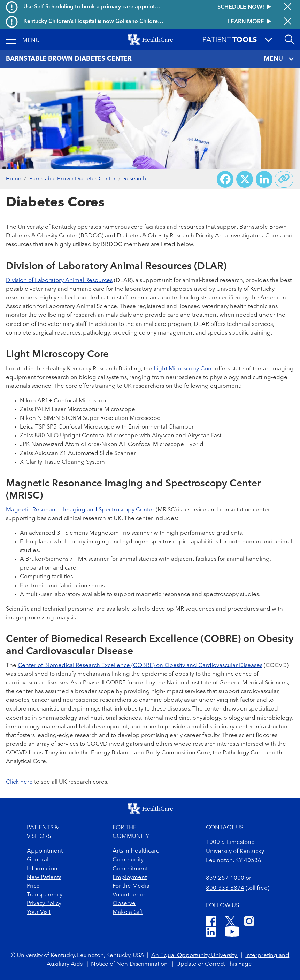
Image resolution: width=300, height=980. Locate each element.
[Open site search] (290, 40)
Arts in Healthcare (136, 851)
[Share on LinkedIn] (264, 179)
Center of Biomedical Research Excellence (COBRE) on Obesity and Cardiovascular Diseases (140, 665)
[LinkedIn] (211, 933)
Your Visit (39, 912)
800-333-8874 (225, 888)
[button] (23, 40)
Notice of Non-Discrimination (130, 964)
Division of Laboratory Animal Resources (59, 280)
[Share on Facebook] (225, 179)
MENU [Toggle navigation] (279, 59)
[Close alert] (288, 7)
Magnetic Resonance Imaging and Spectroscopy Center (80, 510)
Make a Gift (128, 912)
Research (135, 179)
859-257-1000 (225, 878)
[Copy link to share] (284, 179)
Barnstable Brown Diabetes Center (72, 179)
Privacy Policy (44, 904)
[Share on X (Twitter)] (245, 179)
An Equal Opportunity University (195, 955)
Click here (19, 782)
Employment (130, 877)
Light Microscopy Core (184, 369)
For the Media (131, 886)
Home (14, 179)
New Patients (44, 877)
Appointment (45, 851)
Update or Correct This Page (214, 964)
